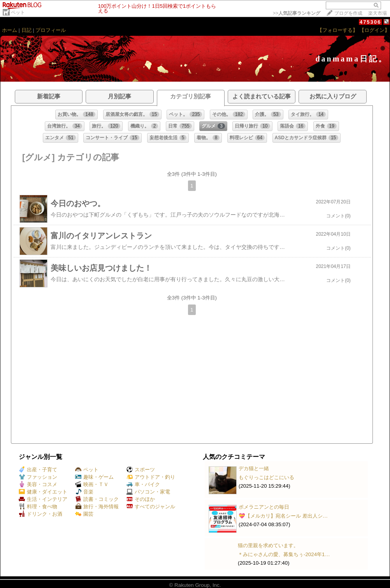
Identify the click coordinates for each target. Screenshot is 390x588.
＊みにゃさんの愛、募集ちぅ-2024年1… (284, 554)
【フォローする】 (337, 30)
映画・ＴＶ (92, 484)
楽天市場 (378, 13)
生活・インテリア (43, 499)
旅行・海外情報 (97, 507)
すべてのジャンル (151, 507)
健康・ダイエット (43, 492)
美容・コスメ (38, 484)
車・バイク (143, 484)
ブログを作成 (348, 13)
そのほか (141, 499)
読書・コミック (97, 499)
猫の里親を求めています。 (268, 545)
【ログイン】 (374, 30)
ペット (18, 12)
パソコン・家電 (148, 492)
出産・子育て (38, 470)
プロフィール (51, 30)
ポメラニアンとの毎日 (264, 507)
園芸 (84, 514)
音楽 (84, 492)
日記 (26, 30)
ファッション (38, 477)
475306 (370, 22)
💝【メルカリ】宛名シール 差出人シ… (283, 516)
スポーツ (141, 470)
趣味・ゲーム (94, 477)
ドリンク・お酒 (40, 514)
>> (297, 13)
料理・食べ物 (38, 507)
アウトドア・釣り (151, 477)
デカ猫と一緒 (254, 468)
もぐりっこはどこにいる (266, 477)
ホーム (10, 30)
